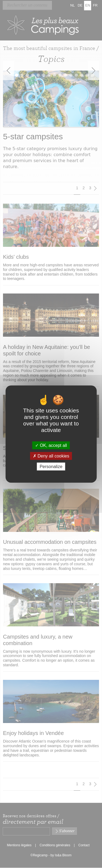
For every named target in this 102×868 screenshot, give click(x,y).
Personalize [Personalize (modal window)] (51, 467)
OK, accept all (51, 445)
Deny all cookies (51, 456)
